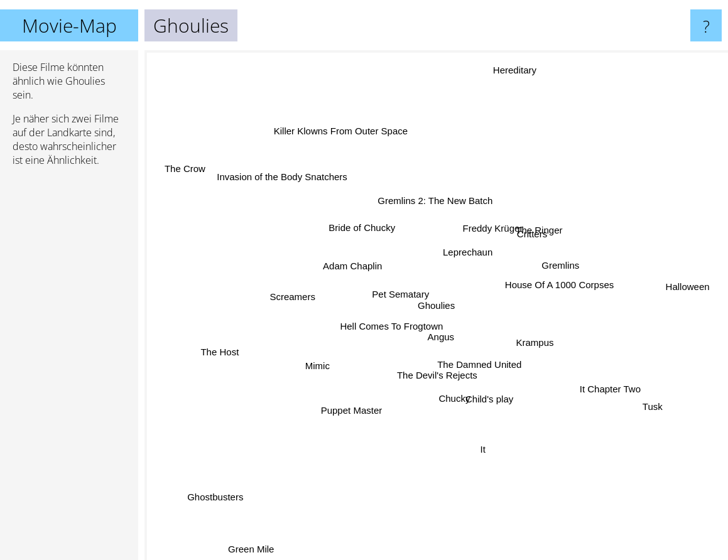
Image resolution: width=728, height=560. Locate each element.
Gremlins (562, 267)
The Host (221, 351)
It (479, 455)
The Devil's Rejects (436, 374)
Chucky (452, 402)
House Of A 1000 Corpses (557, 281)
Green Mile (252, 547)
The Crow (181, 166)
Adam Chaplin (345, 266)
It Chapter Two (610, 387)
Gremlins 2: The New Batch (431, 202)
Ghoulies (436, 305)
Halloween (692, 285)
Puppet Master (354, 407)
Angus (441, 336)
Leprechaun (471, 245)
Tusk (650, 405)
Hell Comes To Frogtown (394, 325)
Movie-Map (69, 25)
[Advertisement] (69, 369)
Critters (535, 234)
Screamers (295, 297)
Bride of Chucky (358, 224)
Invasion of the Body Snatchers (289, 182)
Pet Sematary (396, 292)
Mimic (319, 366)
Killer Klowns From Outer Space (343, 135)
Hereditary (511, 83)
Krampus (533, 341)
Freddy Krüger (492, 227)
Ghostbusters (218, 495)
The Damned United (475, 361)
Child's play (488, 402)
